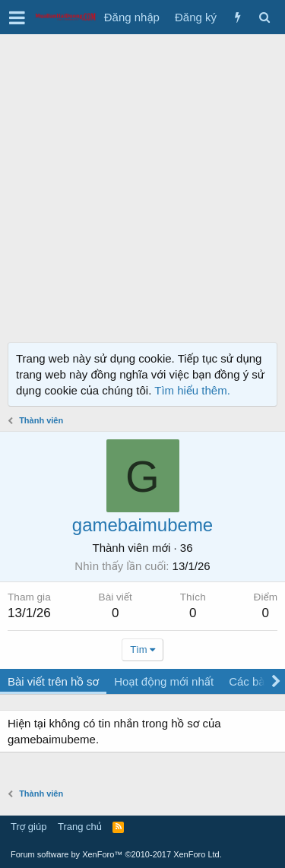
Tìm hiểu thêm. (192, 390)
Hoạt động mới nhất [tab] (164, 681)
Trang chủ (80, 827)
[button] (17, 17)
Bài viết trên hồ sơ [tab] (53, 681)
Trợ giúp (28, 827)
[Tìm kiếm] (264, 17)
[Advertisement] (142, 184)
